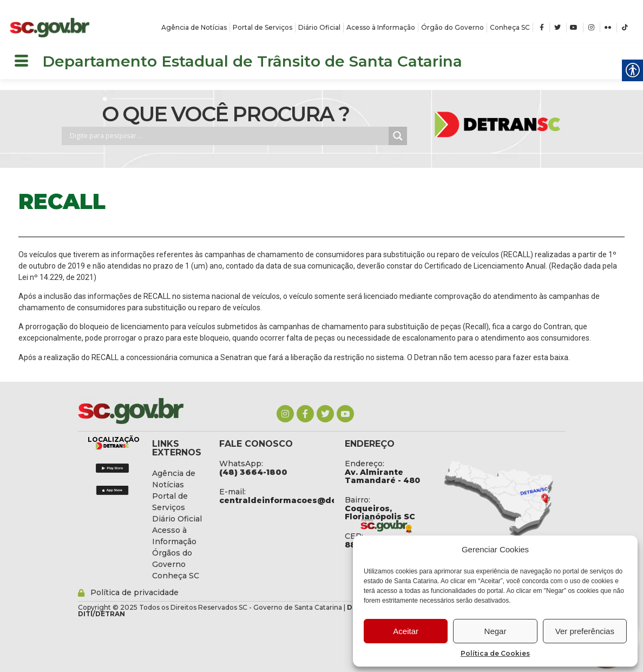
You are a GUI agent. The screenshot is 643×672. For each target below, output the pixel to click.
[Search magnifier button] (398, 136)
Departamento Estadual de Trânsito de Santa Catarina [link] (252, 61)
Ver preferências (585, 631)
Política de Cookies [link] (495, 653)
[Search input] (228, 136)
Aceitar (406, 631)
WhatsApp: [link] (241, 464)
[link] (50, 28)
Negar (496, 631)
